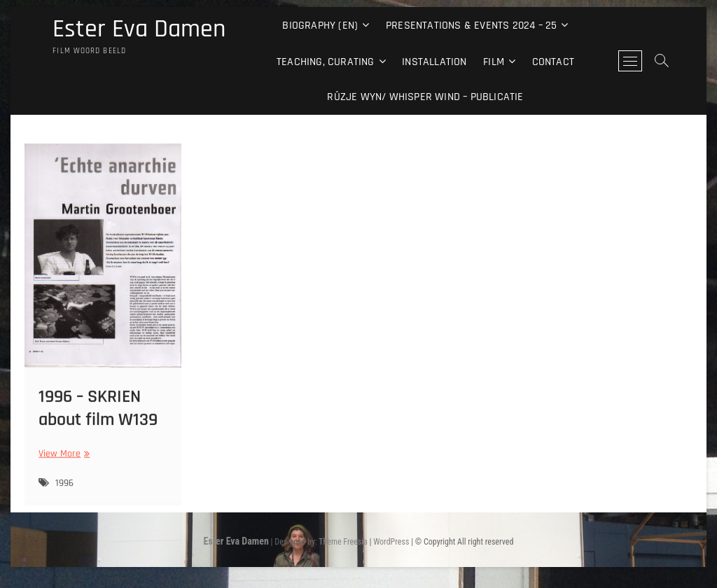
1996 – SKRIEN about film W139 (98, 424)
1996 (64, 500)
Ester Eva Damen (139, 29)
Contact (553, 62)
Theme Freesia (343, 542)
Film (494, 62)
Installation (434, 62)
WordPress (391, 542)
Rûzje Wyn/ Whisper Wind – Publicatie (425, 97)
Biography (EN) (320, 26)
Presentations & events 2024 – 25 (471, 26)
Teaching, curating (326, 62)
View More (62, 470)
